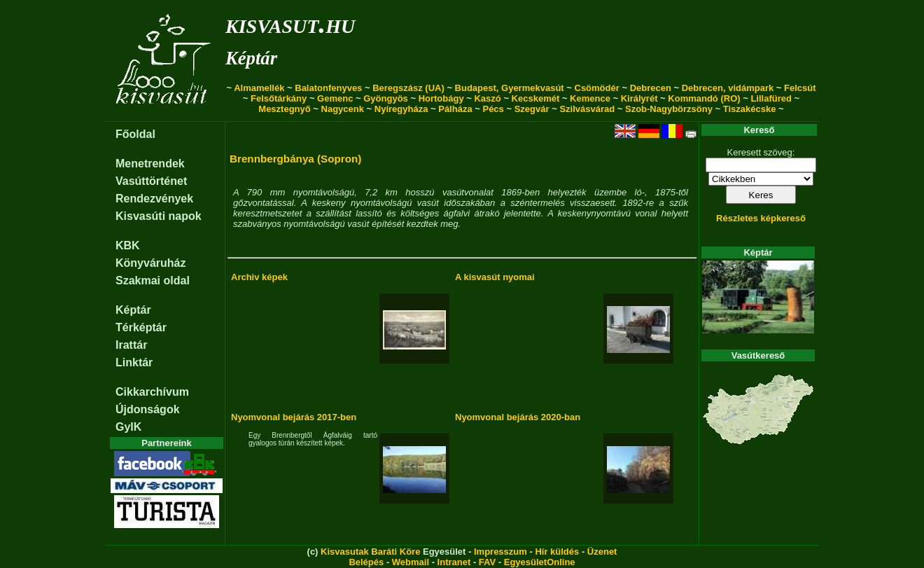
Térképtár (141, 327)
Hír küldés (557, 552)
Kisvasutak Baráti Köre (370, 552)
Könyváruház (150, 263)
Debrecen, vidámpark (728, 88)
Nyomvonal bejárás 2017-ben (294, 417)
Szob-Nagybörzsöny (669, 109)
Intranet (454, 562)
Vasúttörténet (151, 181)
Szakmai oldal (153, 280)
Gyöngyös (386, 98)
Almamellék (259, 88)
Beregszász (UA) (408, 88)
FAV (487, 562)
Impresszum (500, 552)
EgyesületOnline (540, 562)
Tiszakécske (750, 109)
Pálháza (455, 109)
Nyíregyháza (401, 109)
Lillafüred (771, 98)
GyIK (128, 427)
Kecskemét (536, 98)
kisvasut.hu (290, 23)
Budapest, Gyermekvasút (510, 88)
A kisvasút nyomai (495, 277)
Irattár (131, 345)
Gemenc (335, 98)
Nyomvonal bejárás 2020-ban (518, 417)
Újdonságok (148, 409)
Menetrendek (150, 164)
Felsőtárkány (279, 98)
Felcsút (800, 88)
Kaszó (487, 98)
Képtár (251, 58)
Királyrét (639, 98)
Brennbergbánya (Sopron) (295, 159)
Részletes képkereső (761, 218)
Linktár (134, 362)
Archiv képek (259, 277)
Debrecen (651, 88)
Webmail (411, 562)
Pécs (493, 109)
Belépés (366, 562)
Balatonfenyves (328, 88)
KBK (128, 245)
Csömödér (597, 88)
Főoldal (135, 134)
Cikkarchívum (152, 392)
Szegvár (532, 109)
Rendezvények (154, 199)
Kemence (590, 98)
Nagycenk (343, 109)
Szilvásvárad (587, 109)
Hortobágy (441, 98)
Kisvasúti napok (159, 216)
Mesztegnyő (284, 109)
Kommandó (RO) (704, 98)
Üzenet (602, 552)
